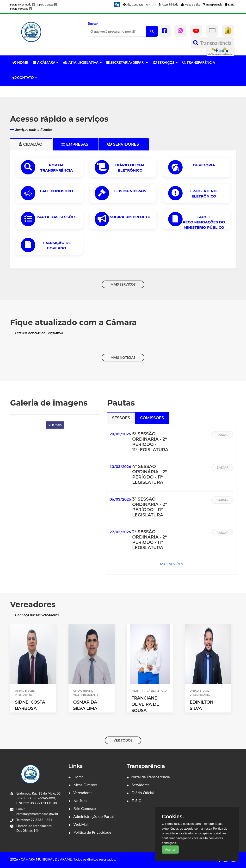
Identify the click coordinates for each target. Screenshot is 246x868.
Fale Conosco (82, 808)
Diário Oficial (140, 793)
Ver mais (55, 425)
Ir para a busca (47, 4)
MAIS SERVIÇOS (123, 284)
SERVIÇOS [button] (165, 63)
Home (76, 777)
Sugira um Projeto (130, 217)
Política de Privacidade (90, 832)
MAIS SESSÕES (171, 564)
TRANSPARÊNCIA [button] (199, 63)
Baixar (222, 435)
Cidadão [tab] (31, 144)
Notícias (78, 800)
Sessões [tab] (121, 418)
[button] (117, 4)
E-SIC (134, 800)
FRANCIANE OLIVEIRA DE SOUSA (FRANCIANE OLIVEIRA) (145, 711)
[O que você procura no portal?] (152, 31)
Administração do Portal (91, 816)
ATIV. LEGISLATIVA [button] (82, 63)
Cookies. (173, 817)
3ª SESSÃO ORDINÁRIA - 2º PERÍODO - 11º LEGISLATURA (149, 507)
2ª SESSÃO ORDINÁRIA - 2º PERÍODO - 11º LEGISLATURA (149, 540)
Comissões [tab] (152, 418)
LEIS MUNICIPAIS (130, 191)
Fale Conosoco (57, 191)
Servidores (138, 785)
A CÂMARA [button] (46, 63)
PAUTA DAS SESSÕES (56, 217)
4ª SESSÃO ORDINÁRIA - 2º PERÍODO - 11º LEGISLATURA (149, 474)
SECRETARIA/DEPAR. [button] (127, 63)
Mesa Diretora (83, 785)
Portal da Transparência (148, 777)
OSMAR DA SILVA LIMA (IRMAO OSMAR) (91, 708)
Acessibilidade (168, 4)
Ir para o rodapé (21, 9)
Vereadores (80, 793)
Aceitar (170, 849)
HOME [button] (20, 63)
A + (148, 4)
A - (154, 4)
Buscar (123, 29)
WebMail (79, 824)
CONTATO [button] (25, 78)
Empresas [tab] (75, 144)
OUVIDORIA (204, 165)
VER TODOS (123, 740)
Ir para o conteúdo (22, 4)
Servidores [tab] (124, 144)
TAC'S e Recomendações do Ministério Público (204, 222)
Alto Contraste (133, 4)
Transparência (212, 43)
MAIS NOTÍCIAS (123, 357)
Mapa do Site (191, 4)
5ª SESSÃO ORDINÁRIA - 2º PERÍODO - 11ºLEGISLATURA (150, 442)
